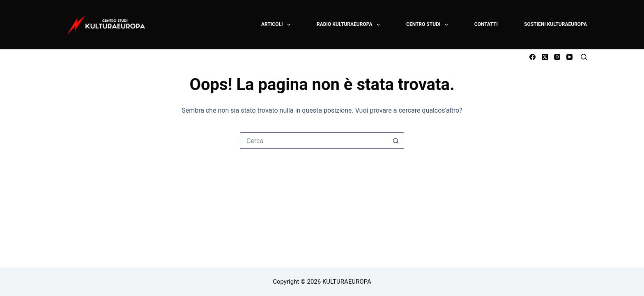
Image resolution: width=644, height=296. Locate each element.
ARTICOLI (276, 25)
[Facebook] (532, 57)
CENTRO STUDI (428, 25)
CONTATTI (486, 24)
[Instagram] (557, 57)
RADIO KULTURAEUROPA (349, 25)
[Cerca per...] (314, 141)
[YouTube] (569, 57)
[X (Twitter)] (545, 57)
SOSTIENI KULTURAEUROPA (555, 24)
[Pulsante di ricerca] (396, 141)
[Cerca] (584, 57)
